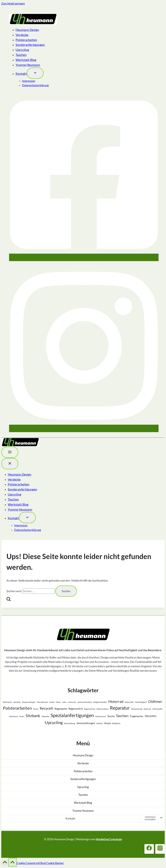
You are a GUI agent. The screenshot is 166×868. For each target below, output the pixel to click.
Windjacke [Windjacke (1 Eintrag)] (116, 723)
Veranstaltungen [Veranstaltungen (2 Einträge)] (86, 723)
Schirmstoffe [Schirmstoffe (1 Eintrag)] (157, 709)
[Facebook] (84, 258)
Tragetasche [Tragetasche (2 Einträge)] (136, 716)
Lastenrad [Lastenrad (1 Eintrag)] (72, 702)
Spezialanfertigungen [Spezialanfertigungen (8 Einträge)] (72, 715)
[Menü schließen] (10, 464)
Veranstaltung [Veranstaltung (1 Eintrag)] (70, 723)
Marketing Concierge (109, 839)
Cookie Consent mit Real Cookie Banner (40, 863)
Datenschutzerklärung (35, 85)
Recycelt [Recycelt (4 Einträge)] (46, 708)
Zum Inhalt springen (13, 3)
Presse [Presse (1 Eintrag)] (36, 709)
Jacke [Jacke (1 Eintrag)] (64, 702)
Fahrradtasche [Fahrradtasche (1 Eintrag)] (42, 702)
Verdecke (22, 35)
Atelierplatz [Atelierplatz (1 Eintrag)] (7, 702)
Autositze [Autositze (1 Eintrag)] (17, 702)
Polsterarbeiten (26, 40)
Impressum (29, 81)
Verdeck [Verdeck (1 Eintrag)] (99, 723)
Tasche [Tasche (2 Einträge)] (111, 716)
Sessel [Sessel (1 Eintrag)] (22, 716)
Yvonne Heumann (28, 65)
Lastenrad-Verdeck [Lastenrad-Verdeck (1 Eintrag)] (84, 702)
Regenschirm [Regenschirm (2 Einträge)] (76, 709)
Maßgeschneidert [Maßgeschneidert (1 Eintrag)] (100, 702)
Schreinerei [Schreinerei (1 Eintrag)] (14, 716)
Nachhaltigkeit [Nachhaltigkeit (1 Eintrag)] (141, 702)
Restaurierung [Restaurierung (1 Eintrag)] (137, 709)
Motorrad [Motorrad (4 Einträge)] (116, 701)
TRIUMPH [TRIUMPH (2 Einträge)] (150, 716)
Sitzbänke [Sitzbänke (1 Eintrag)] (45, 716)
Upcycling (22, 50)
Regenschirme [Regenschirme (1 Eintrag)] (90, 709)
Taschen (21, 55)
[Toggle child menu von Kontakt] (35, 73)
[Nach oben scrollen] (5, 863)
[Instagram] (84, 429)
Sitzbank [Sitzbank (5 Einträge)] (33, 716)
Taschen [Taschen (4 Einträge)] (122, 716)
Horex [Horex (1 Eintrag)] (58, 702)
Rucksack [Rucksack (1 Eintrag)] (147, 709)
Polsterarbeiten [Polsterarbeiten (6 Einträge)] (17, 708)
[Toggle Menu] (10, 452)
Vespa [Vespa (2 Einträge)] (107, 723)
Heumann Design (27, 30)
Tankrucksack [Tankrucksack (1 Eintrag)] (101, 716)
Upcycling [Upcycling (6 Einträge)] (54, 722)
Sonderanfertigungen (30, 45)
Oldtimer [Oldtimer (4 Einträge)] (155, 701)
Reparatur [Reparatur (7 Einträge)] (120, 708)
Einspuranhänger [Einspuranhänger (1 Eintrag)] (29, 702)
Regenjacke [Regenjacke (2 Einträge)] (61, 709)
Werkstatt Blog (26, 60)
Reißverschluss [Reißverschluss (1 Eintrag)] (103, 709)
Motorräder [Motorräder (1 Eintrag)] (129, 702)
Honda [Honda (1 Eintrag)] (52, 702)
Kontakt (21, 74)
